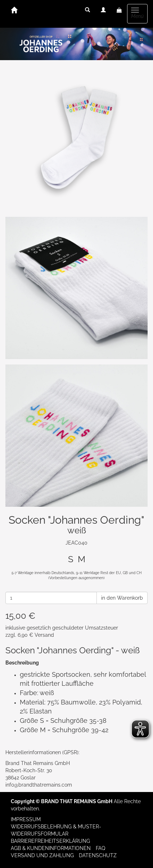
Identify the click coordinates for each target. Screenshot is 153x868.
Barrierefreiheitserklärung (50, 841)
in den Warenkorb (122, 598)
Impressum (26, 819)
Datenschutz (98, 855)
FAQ (100, 848)
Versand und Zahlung (42, 855)
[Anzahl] (51, 598)
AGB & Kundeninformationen (51, 848)
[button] (87, 10)
